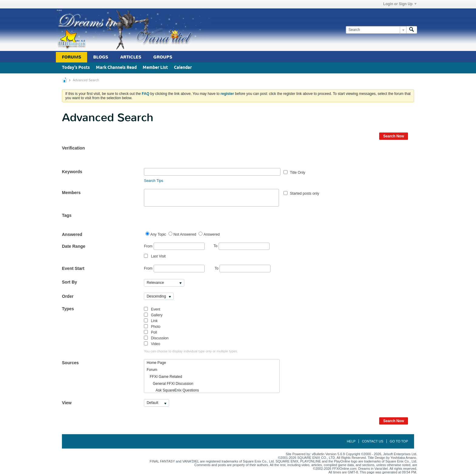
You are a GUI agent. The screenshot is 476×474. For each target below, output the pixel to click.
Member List (155, 68)
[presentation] (190, 156)
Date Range (74, 246)
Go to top (399, 441)
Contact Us (373, 441)
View (67, 403)
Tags (67, 215)
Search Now (394, 136)
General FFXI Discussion (170, 384)
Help (351, 441)
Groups (163, 57)
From (174, 246)
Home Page (156, 363)
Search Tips (153, 181)
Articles (131, 57)
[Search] (376, 30)
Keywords (72, 172)
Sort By (70, 282)
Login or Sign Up (400, 4)
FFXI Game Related (164, 377)
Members (71, 193)
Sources (70, 363)
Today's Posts (76, 68)
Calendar (183, 68)
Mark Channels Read (116, 68)
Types (68, 309)
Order (68, 296)
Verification (73, 148)
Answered (72, 234)
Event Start (73, 268)
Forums (71, 57)
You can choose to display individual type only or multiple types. (191, 351)
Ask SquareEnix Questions (173, 390)
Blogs (101, 57)
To (242, 246)
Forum (152, 370)
